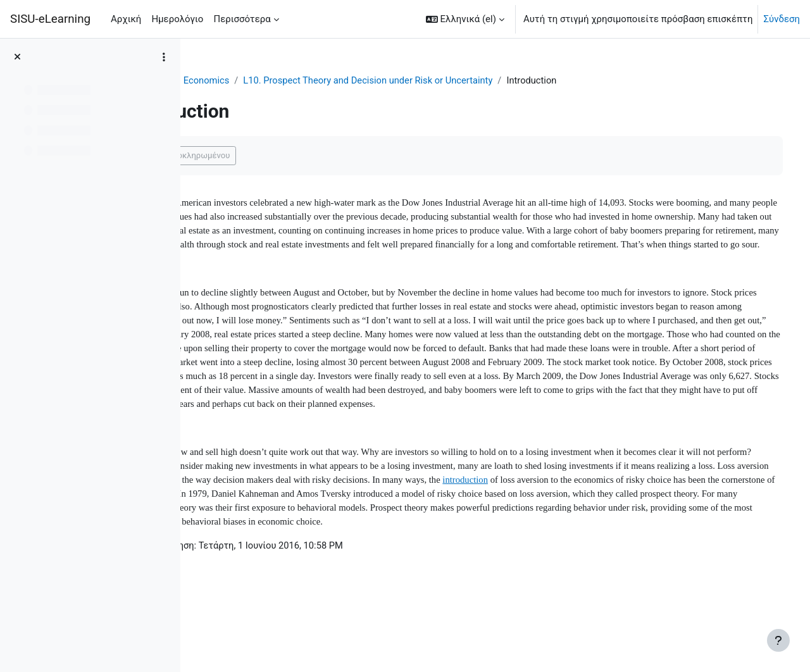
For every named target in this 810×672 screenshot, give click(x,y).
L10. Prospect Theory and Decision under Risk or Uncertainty (486, 80)
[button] (465, 19)
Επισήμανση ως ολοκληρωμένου (282, 156)
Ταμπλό (221, 80)
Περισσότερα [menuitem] (242, 19)
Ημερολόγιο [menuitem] (177, 19)
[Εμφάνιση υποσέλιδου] (778, 640)
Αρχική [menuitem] (126, 19)
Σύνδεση (782, 19)
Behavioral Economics (298, 80)
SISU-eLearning (50, 19)
